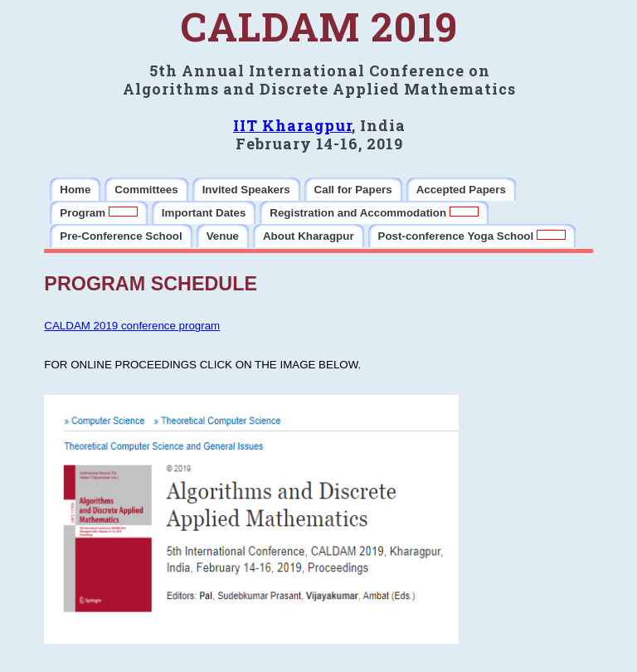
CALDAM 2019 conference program (132, 326)
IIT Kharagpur (292, 125)
